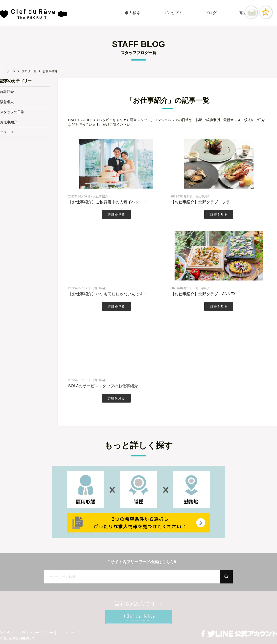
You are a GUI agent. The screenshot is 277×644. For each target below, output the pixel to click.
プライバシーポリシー (36, 633)
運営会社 (7, 633)
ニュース (7, 132)
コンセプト (173, 13)
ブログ (211, 13)
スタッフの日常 (12, 112)
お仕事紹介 (9, 122)
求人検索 (133, 13)
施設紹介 (7, 92)
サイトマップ (68, 633)
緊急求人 (7, 102)
